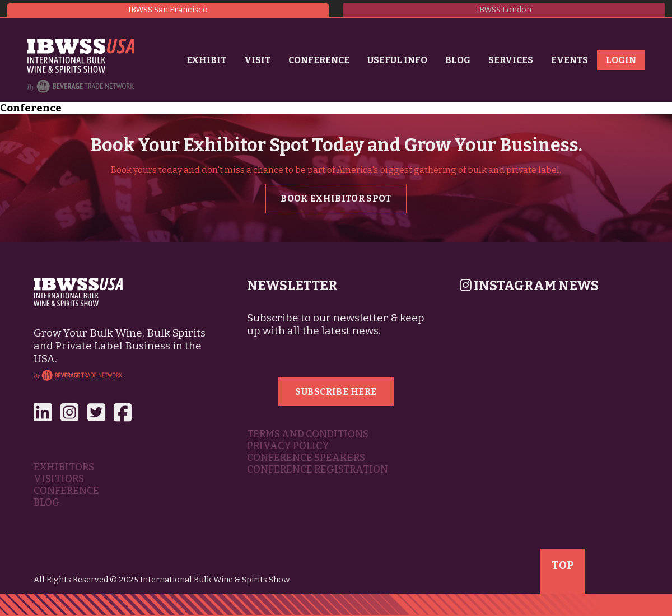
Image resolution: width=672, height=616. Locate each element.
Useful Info (397, 60)
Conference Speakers (306, 458)
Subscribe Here (336, 392)
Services (511, 60)
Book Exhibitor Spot (336, 199)
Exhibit (206, 60)
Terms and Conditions (308, 434)
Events (570, 60)
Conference (319, 60)
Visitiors (59, 479)
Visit (257, 60)
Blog (458, 60)
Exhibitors (64, 467)
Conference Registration (318, 470)
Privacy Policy (288, 446)
